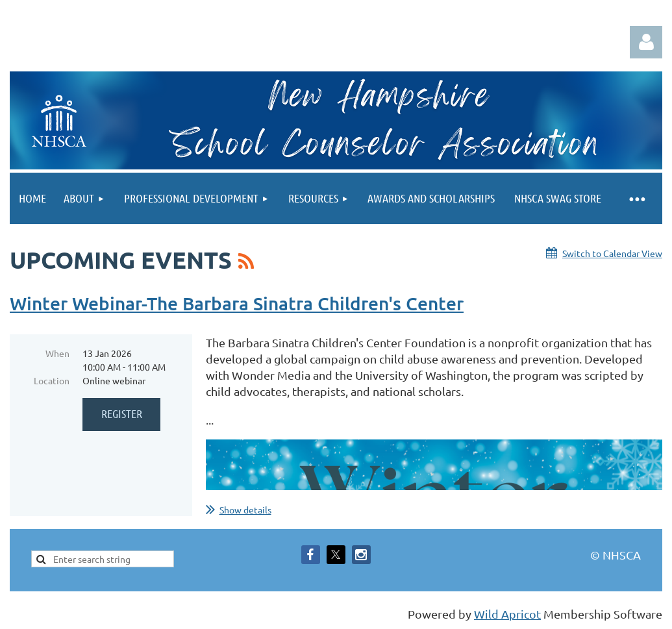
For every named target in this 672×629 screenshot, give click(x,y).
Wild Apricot (507, 614)
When (57, 353)
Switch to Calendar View (612, 253)
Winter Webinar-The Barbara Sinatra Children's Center (237, 303)
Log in (646, 42)
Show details (245, 510)
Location (52, 380)
